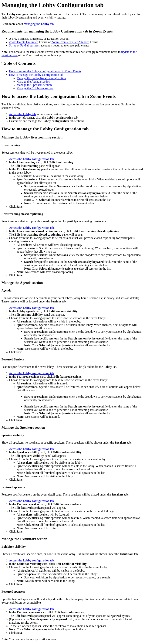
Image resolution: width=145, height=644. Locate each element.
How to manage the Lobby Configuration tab (36, 75)
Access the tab (22, 114)
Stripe (13, 45)
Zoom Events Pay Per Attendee (70, 42)
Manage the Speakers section (34, 85)
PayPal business (30, 45)
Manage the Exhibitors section (35, 88)
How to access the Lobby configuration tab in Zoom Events (45, 71)
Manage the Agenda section (33, 82)
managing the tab (39, 24)
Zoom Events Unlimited (24, 42)
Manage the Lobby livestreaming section (41, 78)
